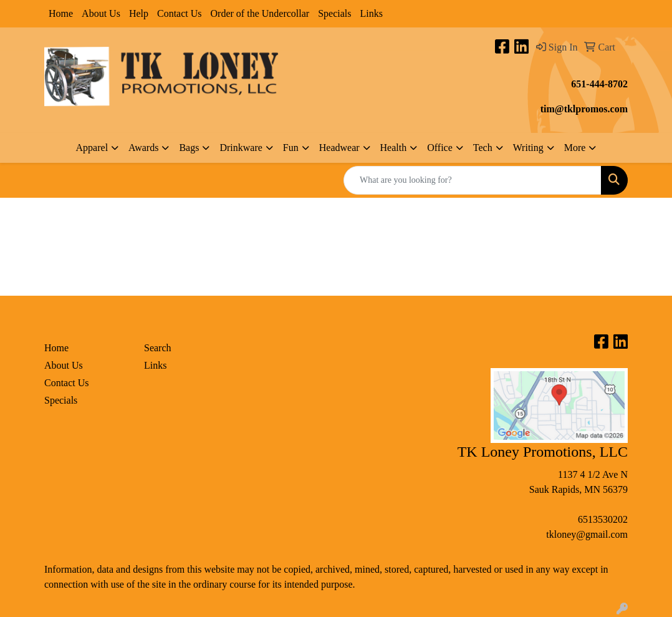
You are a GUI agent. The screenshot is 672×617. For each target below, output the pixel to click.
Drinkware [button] (241, 148)
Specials (334, 13)
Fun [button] (291, 148)
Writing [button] (528, 148)
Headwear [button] (339, 148)
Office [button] (440, 148)
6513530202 (603, 519)
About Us (101, 13)
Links (371, 13)
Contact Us (180, 13)
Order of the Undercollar (260, 13)
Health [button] (394, 148)
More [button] (575, 148)
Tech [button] (483, 148)
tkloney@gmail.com (587, 534)
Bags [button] (189, 148)
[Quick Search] (473, 180)
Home (61, 13)
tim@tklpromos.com (584, 109)
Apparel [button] (92, 148)
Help (139, 13)
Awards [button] (143, 148)
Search (158, 348)
